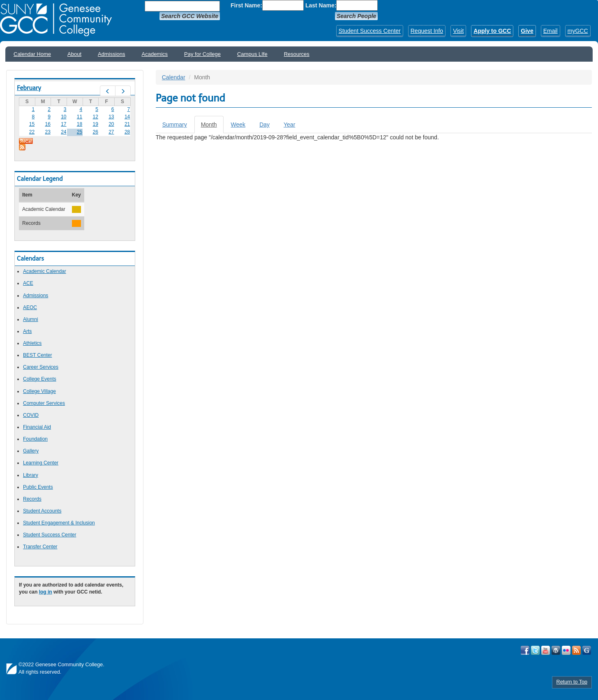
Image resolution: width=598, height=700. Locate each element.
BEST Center (37, 355)
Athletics (32, 343)
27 (111, 132)
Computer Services (44, 403)
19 (96, 124)
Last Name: (321, 5)
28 (127, 132)
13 (111, 117)
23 (47, 132)
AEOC (30, 307)
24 (63, 132)
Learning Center (41, 463)
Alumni (31, 319)
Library (31, 475)
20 (111, 124)
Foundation (35, 439)
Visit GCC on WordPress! (556, 650)
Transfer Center (40, 547)
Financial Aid (37, 427)
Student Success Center (370, 31)
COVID (31, 415)
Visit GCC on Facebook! (525, 650)
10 (63, 117)
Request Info (427, 31)
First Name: (246, 5)
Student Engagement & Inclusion (59, 523)
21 (127, 124)
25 (80, 132)
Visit (458, 31)
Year (289, 125)
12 (96, 117)
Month (212, 127)
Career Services (41, 367)
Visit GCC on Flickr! (566, 650)
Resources (297, 54)
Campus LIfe (252, 54)
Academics (155, 54)
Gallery (31, 451)
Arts (27, 331)
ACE (28, 283)
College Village (39, 391)
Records (32, 499)
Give (527, 31)
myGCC (578, 31)
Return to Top (572, 682)
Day (264, 125)
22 (32, 132)
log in (46, 592)
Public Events (38, 487)
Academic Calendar (45, 271)
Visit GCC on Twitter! (535, 650)
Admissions (111, 54)
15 (32, 124)
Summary (175, 125)
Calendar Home (32, 54)
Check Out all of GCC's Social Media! (587, 650)
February (29, 88)
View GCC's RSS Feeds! (576, 650)
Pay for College (202, 54)
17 (63, 124)
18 (80, 124)
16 (47, 124)
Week (238, 125)
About (74, 54)
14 (127, 117)
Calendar (174, 77)
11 (80, 117)
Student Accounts (42, 511)
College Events (40, 379)
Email (551, 31)
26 (96, 132)
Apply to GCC (492, 31)
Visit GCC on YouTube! (546, 650)
